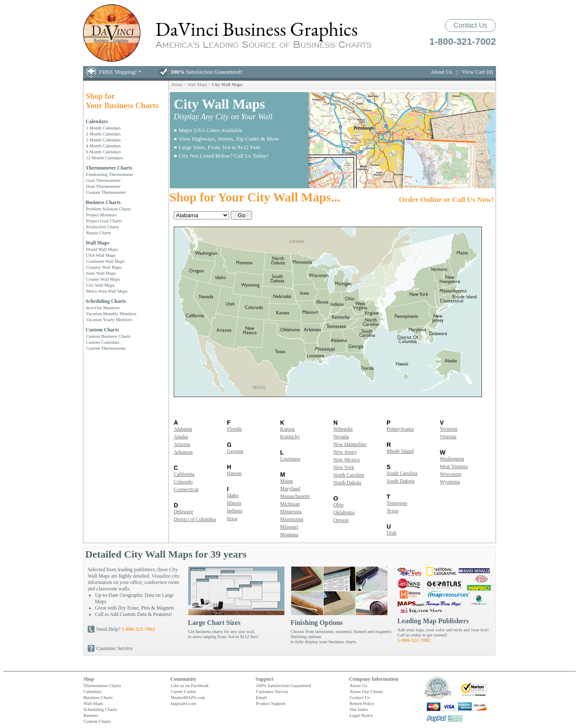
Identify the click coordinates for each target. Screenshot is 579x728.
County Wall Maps (103, 279)
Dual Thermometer (103, 186)
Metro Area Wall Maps (107, 291)
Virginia (448, 437)
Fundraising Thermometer (110, 174)
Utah (391, 533)
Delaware (183, 512)
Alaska (181, 437)
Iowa (232, 518)
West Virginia (454, 466)
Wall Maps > (200, 84)
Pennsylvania (400, 429)
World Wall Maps (102, 249)
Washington (452, 459)
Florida (234, 429)
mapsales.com (183, 703)
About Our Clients (366, 691)
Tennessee (397, 503)
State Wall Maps (101, 273)
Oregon (341, 520)
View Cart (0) (477, 72)
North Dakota (347, 483)
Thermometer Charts (109, 168)
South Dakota (401, 481)
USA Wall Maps (101, 255)
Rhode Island (400, 451)
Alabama (183, 429)
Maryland (290, 489)
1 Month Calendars (103, 128)
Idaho (233, 495)
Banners (91, 715)
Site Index (359, 709)
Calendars (97, 121)
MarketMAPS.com (188, 697)
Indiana (235, 511)
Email (261, 697)
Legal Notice (361, 715)
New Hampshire (350, 444)
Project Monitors (101, 215)
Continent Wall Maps (105, 261)
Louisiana (290, 459)
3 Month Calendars (103, 140)
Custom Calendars (103, 342)
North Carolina (349, 475)
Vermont (449, 429)
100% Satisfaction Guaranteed (284, 685)
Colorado (183, 482)
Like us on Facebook (190, 685)
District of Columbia (195, 519)
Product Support (271, 703)
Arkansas (183, 452)
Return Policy (362, 703)
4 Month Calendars (103, 146)
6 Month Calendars (103, 152)
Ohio (338, 505)
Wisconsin (450, 474)
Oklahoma (344, 512)
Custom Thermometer (106, 192)
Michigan (290, 504)
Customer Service (115, 648)
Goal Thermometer (103, 180)
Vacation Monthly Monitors (111, 314)
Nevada (341, 437)
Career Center (183, 691)
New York (344, 467)
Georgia (235, 451)
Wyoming (450, 482)
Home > (179, 84)
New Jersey (345, 452)
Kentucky (290, 437)
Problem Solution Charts (108, 209)
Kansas (288, 429)
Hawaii (234, 473)
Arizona (182, 444)
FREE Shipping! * (120, 72)
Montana (289, 535)
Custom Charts (102, 330)
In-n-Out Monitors (103, 308)
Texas (393, 511)
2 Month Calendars (103, 134)
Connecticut (186, 489)
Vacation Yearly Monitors (109, 319)
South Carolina (402, 473)
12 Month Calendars (105, 158)
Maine (287, 481)
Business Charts (103, 202)
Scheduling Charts (106, 301)
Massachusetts (295, 496)
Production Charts (102, 227)
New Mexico (347, 460)
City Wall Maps (100, 285)
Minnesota (291, 512)
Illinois (234, 503)
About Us (441, 72)
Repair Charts (99, 233)
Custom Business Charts (108, 336)
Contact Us (470, 25)
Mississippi (292, 519)
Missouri (289, 527)
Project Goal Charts (104, 221)
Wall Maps (97, 243)
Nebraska (343, 429)
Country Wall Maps (104, 267)
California (184, 474)
